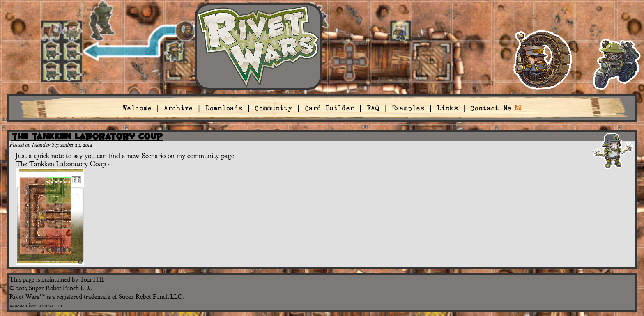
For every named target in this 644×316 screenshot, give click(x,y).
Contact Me (491, 108)
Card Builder (329, 108)
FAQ (373, 108)
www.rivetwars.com (36, 305)
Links (447, 108)
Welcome (137, 108)
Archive (178, 108)
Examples (408, 108)
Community (273, 108)
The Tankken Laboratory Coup (87, 136)
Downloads (224, 108)
